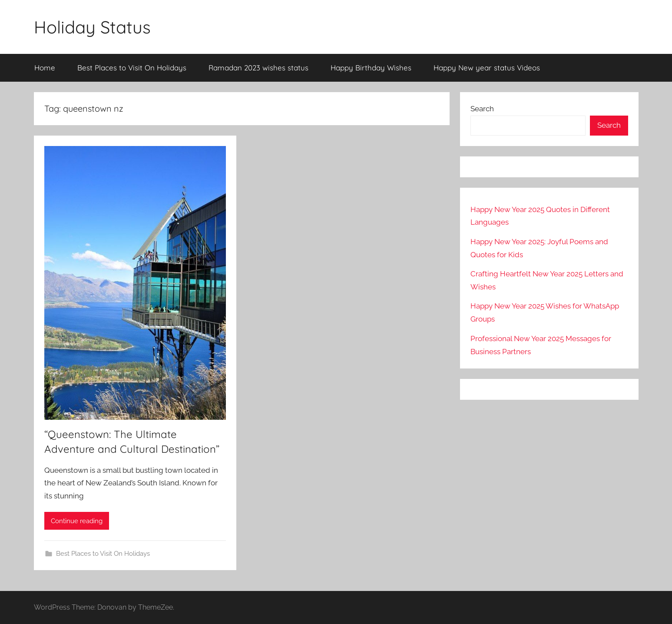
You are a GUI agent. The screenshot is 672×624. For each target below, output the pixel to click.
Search (482, 109)
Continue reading (77, 521)
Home (45, 68)
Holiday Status (92, 27)
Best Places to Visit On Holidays (132, 68)
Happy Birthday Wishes (371, 68)
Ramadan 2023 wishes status (258, 68)
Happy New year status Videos (487, 68)
